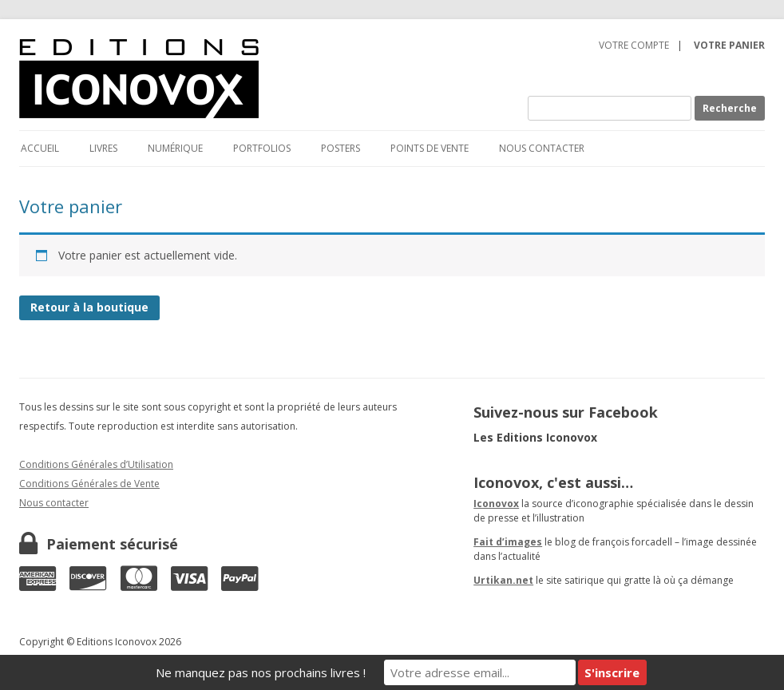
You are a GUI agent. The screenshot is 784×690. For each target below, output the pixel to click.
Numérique (175, 148)
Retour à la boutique (89, 307)
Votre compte (634, 45)
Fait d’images (508, 542)
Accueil (40, 148)
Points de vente (430, 148)
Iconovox (496, 504)
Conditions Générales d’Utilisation (96, 464)
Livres (103, 148)
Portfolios (262, 148)
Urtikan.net (503, 580)
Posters (341, 148)
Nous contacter (542, 148)
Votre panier (729, 45)
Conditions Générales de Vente (89, 484)
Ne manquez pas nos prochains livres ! (261, 672)
